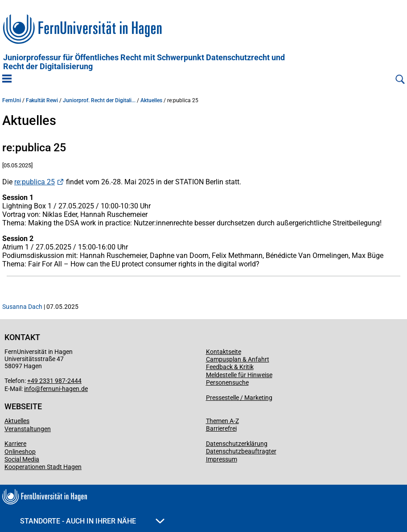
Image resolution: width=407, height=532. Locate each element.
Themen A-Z (222, 421)
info (29, 389)
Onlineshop (20, 452)
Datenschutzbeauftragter (241, 451)
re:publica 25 (35, 182)
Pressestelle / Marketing (239, 398)
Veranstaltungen (28, 429)
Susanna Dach (22, 307)
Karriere (15, 444)
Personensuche (227, 382)
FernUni (12, 100)
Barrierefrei (221, 428)
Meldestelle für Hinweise (239, 375)
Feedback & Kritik (230, 367)
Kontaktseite (224, 352)
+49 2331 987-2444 (54, 381)
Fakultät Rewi (42, 100)
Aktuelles (151, 100)
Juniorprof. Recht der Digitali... (99, 100)
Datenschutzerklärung (237, 444)
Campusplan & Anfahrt (238, 359)
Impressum (222, 459)
